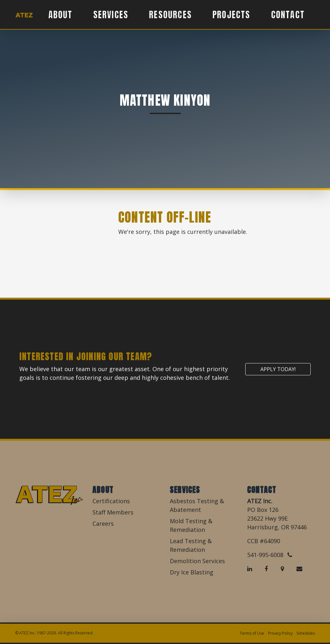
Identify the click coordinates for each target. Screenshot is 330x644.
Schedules (306, 633)
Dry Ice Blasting (192, 572)
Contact (288, 14)
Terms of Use (252, 633)
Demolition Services (197, 561)
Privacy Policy (280, 633)
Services (111, 14)
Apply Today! (278, 369)
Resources (170, 14)
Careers (103, 524)
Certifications (111, 501)
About (60, 14)
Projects (231, 14)
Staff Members (113, 512)
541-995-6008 (270, 555)
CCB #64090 (264, 541)
